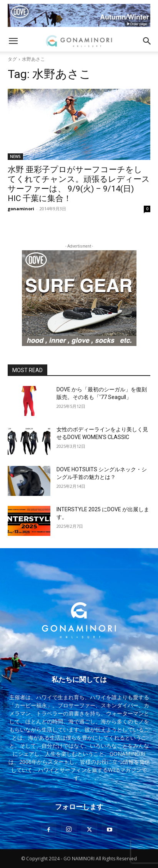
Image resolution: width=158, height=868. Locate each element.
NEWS (15, 156)
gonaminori (21, 209)
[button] (13, 41)
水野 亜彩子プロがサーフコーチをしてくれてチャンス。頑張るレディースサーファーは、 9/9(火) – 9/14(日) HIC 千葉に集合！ (79, 184)
